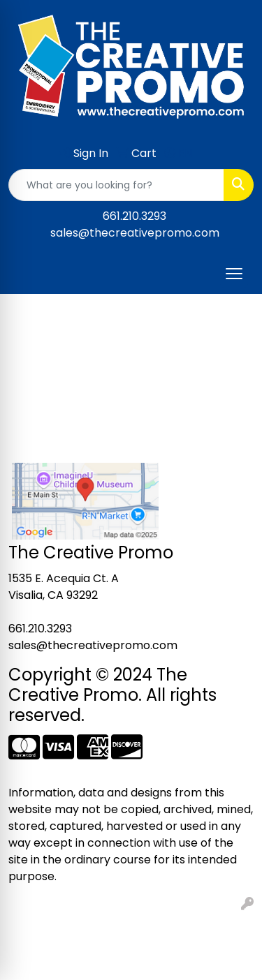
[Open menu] (234, 274)
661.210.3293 (134, 216)
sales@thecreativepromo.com (135, 233)
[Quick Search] (116, 185)
